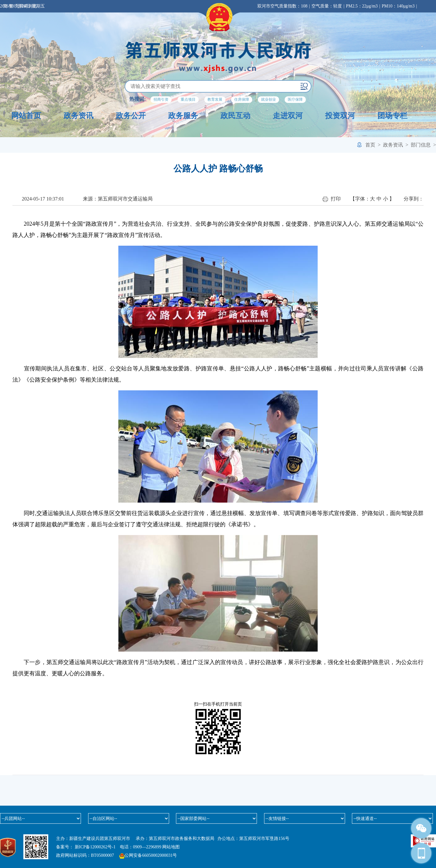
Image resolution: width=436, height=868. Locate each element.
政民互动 (235, 116)
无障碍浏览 (26, 6)
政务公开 (131, 116)
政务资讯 (78, 116)
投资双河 (340, 116)
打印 (332, 199)
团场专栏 (392, 116)
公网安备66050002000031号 (151, 855)
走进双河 (288, 116)
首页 (370, 145)
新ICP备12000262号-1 (95, 847)
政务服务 (183, 116)
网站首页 (26, 116)
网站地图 (171, 847)
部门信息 (421, 145)
